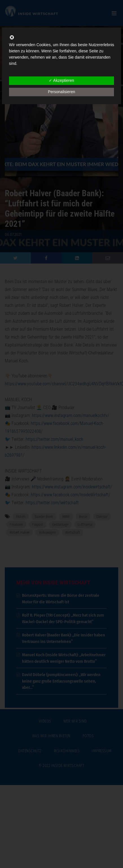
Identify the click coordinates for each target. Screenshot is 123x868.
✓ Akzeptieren (61, 80)
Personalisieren (62, 92)
